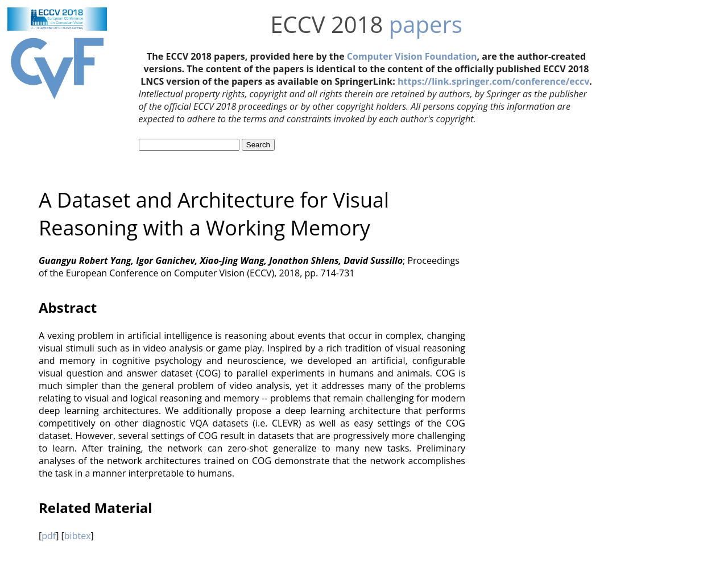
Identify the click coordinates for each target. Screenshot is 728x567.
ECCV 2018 (326, 24)
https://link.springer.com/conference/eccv (493, 81)
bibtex (78, 536)
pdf (49, 536)
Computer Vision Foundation (412, 56)
